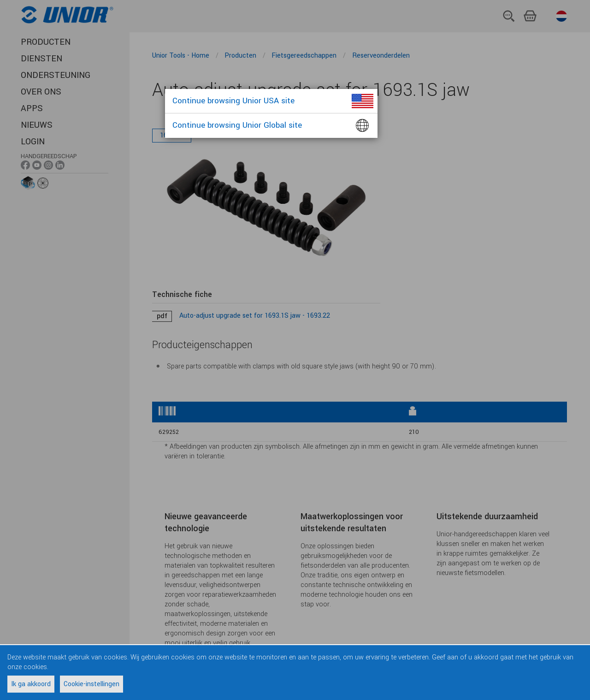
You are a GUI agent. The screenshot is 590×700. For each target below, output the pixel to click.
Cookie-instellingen (91, 684)
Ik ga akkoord (31, 684)
